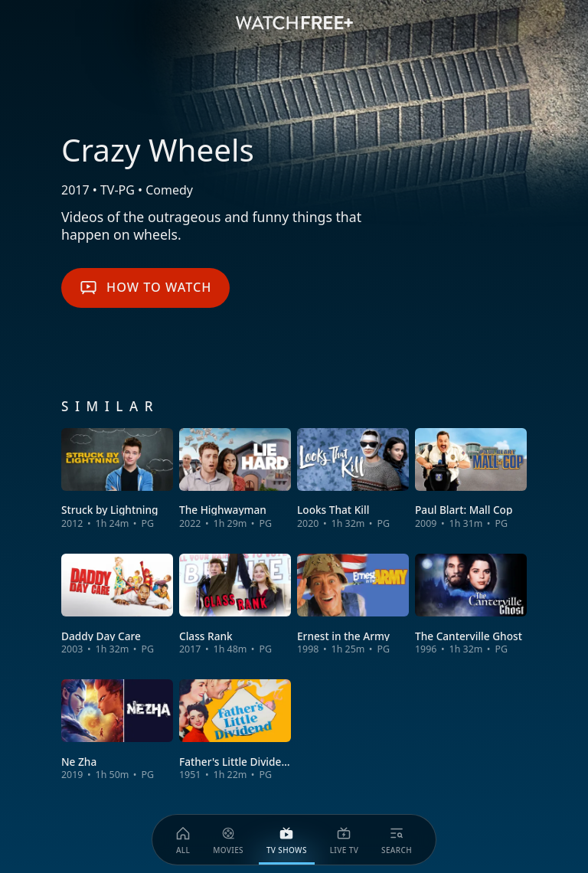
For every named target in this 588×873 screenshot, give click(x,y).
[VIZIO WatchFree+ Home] (294, 23)
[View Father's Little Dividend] (235, 730)
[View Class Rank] (235, 605)
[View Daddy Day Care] (117, 605)
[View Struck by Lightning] (117, 479)
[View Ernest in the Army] (353, 605)
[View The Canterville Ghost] (471, 605)
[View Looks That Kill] (353, 479)
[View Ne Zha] (117, 730)
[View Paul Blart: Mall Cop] (471, 479)
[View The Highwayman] (235, 479)
